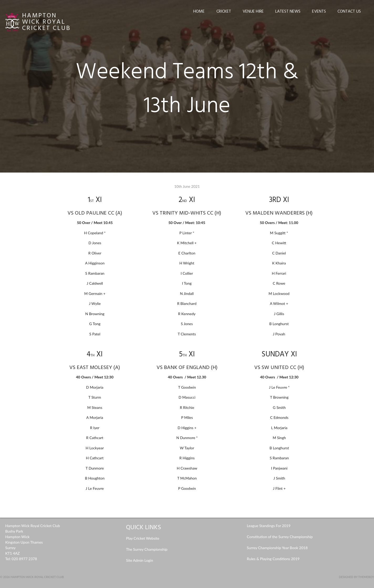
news (362, 499)
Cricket (224, 12)
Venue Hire (253, 12)
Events (319, 12)
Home (199, 12)
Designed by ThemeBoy (356, 577)
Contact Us (349, 12)
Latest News (288, 12)
